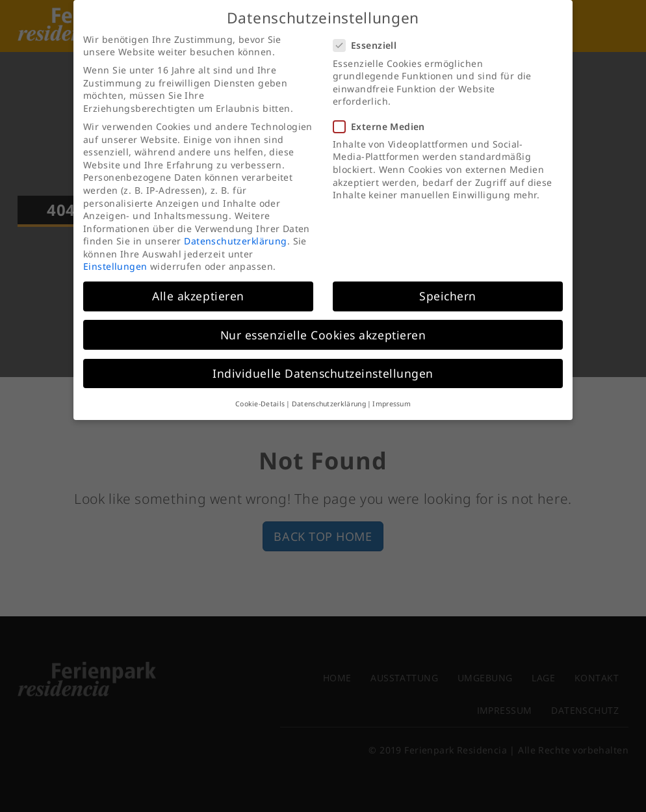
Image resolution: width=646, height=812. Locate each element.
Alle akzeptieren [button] (198, 282)
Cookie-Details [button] (260, 389)
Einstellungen (115, 252)
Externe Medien (383, 112)
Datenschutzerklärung (235, 227)
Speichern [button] (448, 282)
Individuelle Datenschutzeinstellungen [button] (323, 359)
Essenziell (369, 31)
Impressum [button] (392, 389)
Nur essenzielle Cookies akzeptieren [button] (323, 321)
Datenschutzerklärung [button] (329, 389)
